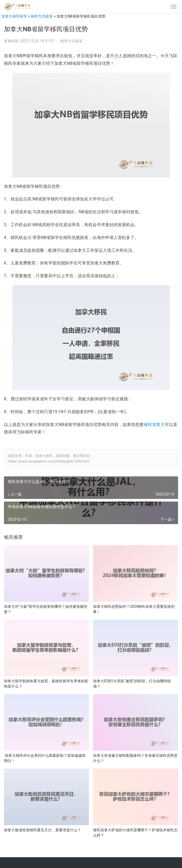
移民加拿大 (154, 425)
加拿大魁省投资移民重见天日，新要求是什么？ (42, 830)
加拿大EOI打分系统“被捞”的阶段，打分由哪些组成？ (132, 684)
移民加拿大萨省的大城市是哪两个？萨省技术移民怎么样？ (135, 833)
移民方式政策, (72, 41)
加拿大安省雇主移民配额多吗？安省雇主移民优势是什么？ (135, 758)
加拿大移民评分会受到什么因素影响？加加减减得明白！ (45, 758)
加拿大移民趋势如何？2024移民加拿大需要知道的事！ (134, 609)
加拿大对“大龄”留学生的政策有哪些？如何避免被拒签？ (46, 609)
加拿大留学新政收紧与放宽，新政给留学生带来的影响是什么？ (46, 684)
